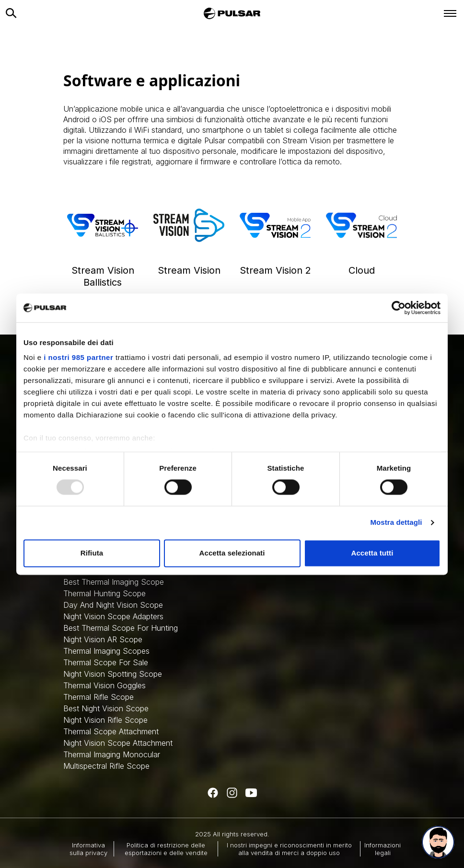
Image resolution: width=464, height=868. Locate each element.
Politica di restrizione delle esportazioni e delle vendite (166, 849)
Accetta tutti (372, 553)
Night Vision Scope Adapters (113, 616)
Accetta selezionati (232, 553)
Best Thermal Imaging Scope (114, 582)
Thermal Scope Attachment (111, 731)
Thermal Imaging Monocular (112, 754)
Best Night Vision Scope (106, 708)
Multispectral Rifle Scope (106, 766)
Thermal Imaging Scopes (106, 651)
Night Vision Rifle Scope (105, 720)
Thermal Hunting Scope (104, 593)
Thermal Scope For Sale (106, 662)
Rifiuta (92, 553)
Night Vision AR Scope (103, 639)
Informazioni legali (383, 849)
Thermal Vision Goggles (104, 685)
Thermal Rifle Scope (99, 697)
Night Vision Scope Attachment (118, 743)
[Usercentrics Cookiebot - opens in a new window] (399, 308)
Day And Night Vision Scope (113, 605)
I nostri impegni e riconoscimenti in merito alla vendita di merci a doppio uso (289, 849)
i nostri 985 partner (78, 357)
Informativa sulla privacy (88, 849)
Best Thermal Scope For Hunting (121, 628)
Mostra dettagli (396, 523)
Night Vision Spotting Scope (113, 674)
